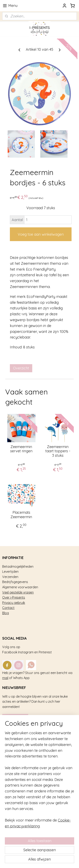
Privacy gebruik (14, 603)
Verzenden (10, 577)
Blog (6, 613)
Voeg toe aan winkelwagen (41, 234)
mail (5, 678)
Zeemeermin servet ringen (21, 449)
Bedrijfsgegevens (15, 582)
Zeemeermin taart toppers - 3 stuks (58, 451)
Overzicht (21, 368)
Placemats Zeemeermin (21, 515)
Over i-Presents (14, 597)
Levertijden (10, 572)
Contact (8, 608)
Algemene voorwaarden (20, 587)
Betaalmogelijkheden (18, 566)
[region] (39, 781)
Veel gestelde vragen (18, 592)
